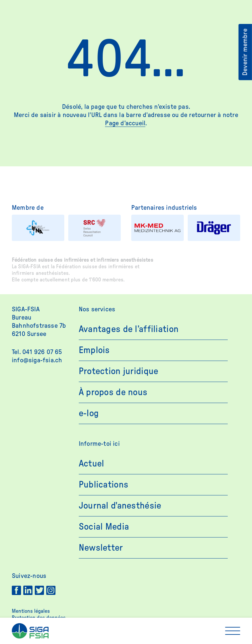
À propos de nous (113, 392)
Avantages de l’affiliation (129, 329)
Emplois (94, 350)
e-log (89, 413)
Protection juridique (119, 371)
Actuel (92, 464)
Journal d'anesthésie (120, 506)
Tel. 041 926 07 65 (37, 352)
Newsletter (101, 548)
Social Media (104, 527)
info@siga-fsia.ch (37, 360)
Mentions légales (31, 611)
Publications (104, 485)
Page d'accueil (125, 123)
